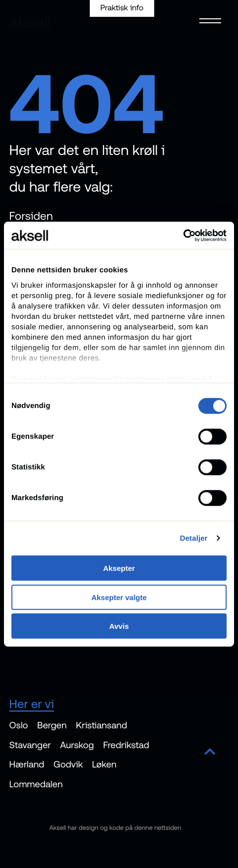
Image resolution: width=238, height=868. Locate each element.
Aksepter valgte (119, 597)
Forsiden (31, 216)
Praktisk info (122, 8)
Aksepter (119, 568)
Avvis (119, 626)
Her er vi (32, 704)
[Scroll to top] (210, 752)
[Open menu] (208, 20)
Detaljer (194, 538)
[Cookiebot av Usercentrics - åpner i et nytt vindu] (183, 235)
